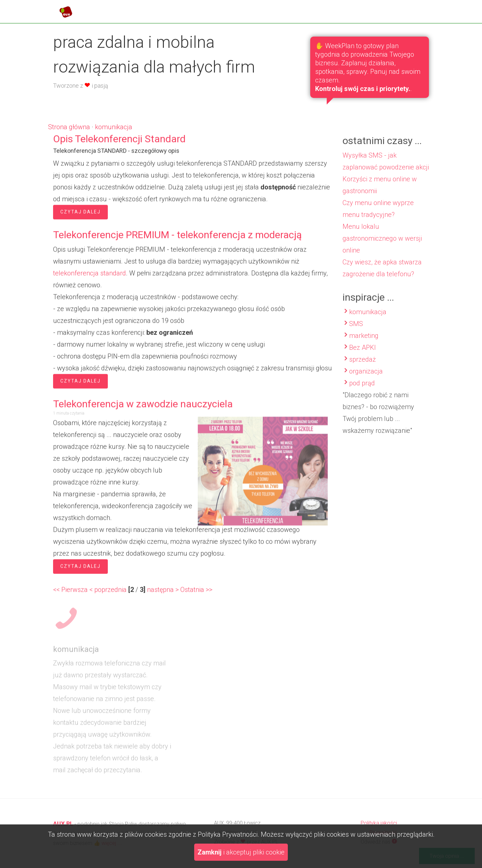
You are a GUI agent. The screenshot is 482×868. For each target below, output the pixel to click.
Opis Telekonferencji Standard (119, 142)
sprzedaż (362, 366)
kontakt (399, 10)
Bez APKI (362, 354)
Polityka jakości (379, 823)
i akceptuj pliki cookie (241, 852)
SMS (356, 330)
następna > (163, 592)
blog (366, 10)
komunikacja (114, 127)
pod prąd (362, 389)
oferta (335, 10)
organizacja (366, 377)
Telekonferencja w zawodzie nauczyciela (143, 407)
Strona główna (69, 127)
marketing (364, 342)
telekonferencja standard (90, 276)
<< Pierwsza (70, 592)
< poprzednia (108, 592)
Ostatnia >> (196, 592)
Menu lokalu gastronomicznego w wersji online (382, 245)
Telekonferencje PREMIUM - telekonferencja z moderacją (177, 238)
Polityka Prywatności (228, 834)
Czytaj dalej (80, 215)
